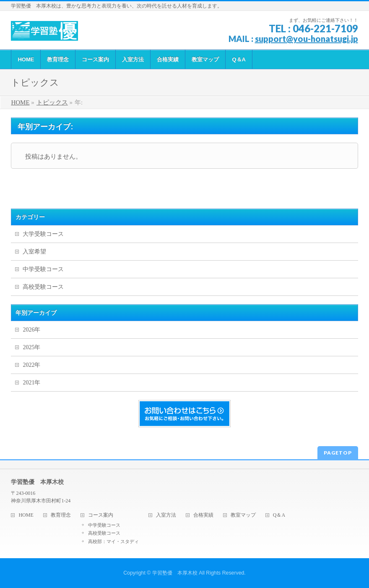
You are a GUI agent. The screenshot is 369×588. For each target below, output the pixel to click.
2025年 (31, 347)
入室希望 (34, 252)
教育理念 (61, 515)
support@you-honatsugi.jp (307, 39)
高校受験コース (43, 287)
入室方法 (166, 515)
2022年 (31, 365)
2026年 (31, 330)
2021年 (31, 383)
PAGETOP (338, 453)
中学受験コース (43, 269)
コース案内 (101, 515)
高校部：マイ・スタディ (113, 541)
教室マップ (243, 515)
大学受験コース (43, 234)
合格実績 (203, 515)
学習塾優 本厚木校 (175, 573)
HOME (26, 515)
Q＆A (279, 515)
